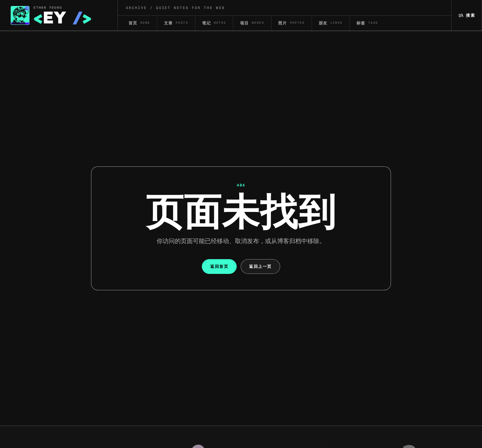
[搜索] (467, 15)
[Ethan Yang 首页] (59, 15)
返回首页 (219, 267)
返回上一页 (260, 267)
